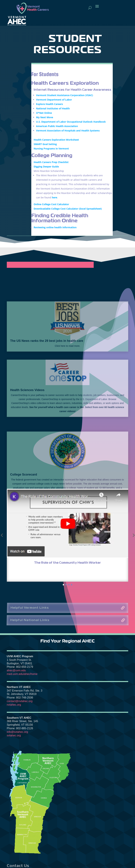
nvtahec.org (14, 705)
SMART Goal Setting (45, 145)
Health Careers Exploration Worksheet (56, 141)
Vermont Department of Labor (54, 101)
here (54, 198)
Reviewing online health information (55, 228)
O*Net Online (44, 114)
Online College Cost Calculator (51, 205)
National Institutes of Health (53, 109)
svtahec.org (14, 735)
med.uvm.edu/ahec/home (22, 674)
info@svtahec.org (17, 732)
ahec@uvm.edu (16, 670)
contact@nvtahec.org (20, 701)
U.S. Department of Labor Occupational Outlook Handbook (71, 123)
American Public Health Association (57, 127)
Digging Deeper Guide (46, 168)
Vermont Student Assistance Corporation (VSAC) (65, 96)
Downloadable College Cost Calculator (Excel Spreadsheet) (68, 210)
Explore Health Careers (49, 105)
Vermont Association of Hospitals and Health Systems (68, 132)
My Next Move (45, 118)
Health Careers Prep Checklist (51, 163)
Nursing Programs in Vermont (51, 150)
